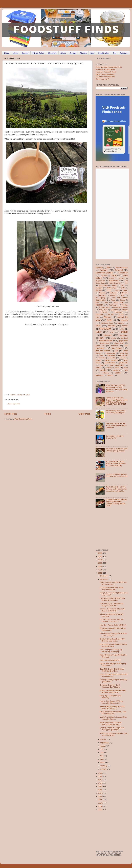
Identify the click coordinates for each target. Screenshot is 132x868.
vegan (118, 373)
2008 (100, 810)
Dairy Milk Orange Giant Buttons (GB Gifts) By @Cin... (112, 670)
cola (112, 332)
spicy (126, 368)
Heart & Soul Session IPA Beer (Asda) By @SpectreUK (111, 702)
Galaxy (112, 278)
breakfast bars (107, 323)
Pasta (113, 300)
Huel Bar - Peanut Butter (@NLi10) (113, 625)
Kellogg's (99, 288)
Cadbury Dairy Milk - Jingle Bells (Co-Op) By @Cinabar (112, 729)
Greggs (122, 278)
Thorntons (99, 315)
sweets (103, 370)
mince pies (123, 355)
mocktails (102, 358)
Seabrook (114, 310)
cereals (112, 326)
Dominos (104, 276)
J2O (126, 283)
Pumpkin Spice (104, 307)
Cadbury (104, 270)
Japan (114, 285)
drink (102, 338)
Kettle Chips (112, 288)
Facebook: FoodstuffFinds (105, 70)
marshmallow (111, 353)
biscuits (124, 320)
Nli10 (28, 395)
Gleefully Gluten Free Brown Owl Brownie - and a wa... (112, 640)
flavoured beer (106, 341)
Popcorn (99, 305)
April (102, 759)
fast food (124, 338)
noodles (113, 358)
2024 (100, 560)
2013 (100, 793)
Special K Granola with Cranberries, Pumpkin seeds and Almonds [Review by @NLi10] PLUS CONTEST (117, 401)
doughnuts (124, 335)
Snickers (104, 312)
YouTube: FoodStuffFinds (105, 77)
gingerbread (104, 343)
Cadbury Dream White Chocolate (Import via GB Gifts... (112, 610)
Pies (106, 302)
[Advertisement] (24, 365)
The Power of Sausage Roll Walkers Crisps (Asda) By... (113, 635)
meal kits (124, 353)
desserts (108, 335)
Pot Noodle (113, 305)
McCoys (102, 295)
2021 (100, 570)
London (117, 291)
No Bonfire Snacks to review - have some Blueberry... (113, 713)
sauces (98, 368)
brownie (13, 395)
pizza (102, 365)
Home (7, 53)
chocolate (105, 329)
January (103, 769)
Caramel (119, 270)
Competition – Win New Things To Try (115, 437)
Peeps (122, 300)
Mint (122, 295)
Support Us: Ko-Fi (102, 79)
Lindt (109, 290)
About (16, 53)
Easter (113, 275)
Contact (25, 53)
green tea (100, 346)
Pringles (125, 305)
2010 (100, 803)
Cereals (73, 53)
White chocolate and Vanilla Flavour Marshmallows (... (113, 583)
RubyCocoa (103, 310)
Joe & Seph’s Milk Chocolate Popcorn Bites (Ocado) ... (111, 723)
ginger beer (123, 341)
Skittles (125, 310)
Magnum (103, 293)
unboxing (106, 373)
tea (126, 370)
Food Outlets (104, 53)
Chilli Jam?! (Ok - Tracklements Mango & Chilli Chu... (112, 605)
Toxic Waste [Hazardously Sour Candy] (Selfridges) (116, 412)
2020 (100, 573)
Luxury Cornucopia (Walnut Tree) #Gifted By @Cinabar (112, 599)
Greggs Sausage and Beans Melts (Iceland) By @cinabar (113, 691)
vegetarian (100, 375)
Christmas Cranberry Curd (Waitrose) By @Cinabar (110, 686)
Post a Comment (14, 404)
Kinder (123, 288)
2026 (100, 553)
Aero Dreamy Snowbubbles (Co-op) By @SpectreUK (113, 645)
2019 (100, 773)
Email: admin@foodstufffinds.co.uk (109, 67)
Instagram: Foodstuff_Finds (106, 72)
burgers (121, 323)
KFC (122, 285)
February (104, 766)
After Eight (99, 268)
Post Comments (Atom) (24, 419)
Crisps (63, 53)
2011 (100, 800)
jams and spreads (103, 351)
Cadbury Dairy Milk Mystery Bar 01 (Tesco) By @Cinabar (117, 475)
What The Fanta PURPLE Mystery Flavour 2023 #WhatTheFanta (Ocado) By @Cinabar (116, 388)
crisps (124, 332)
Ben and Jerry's (122, 268)
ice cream (117, 348)
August (103, 746)
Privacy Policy (38, 53)
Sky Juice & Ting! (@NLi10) (110, 660)
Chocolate (52, 53)
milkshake (111, 355)
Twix (97, 317)
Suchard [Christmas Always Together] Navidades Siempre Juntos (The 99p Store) (116, 503)
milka (101, 355)
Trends (121, 315)
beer (110, 320)
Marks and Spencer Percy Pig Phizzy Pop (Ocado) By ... (111, 651)
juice (117, 351)
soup (117, 368)
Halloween (114, 281)
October (103, 739)
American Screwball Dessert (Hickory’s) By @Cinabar (117, 450)
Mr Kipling (100, 298)
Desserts (124, 53)
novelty (98, 360)
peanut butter (110, 363)
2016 (100, 783)
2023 (100, 563)
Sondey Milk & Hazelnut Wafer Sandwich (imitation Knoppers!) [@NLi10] (116, 464)
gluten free (119, 343)
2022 (100, 566)
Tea (115, 53)
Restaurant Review (120, 307)
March (103, 762)
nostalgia (123, 358)
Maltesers (114, 293)
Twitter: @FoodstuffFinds (105, 74)
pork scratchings (117, 365)
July (102, 749)
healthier (115, 346)
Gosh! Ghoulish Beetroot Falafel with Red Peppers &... (114, 675)
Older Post (84, 414)
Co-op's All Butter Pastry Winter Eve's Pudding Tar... (112, 588)
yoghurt (110, 375)
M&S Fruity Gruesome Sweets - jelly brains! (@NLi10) (113, 734)
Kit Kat (99, 290)
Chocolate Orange (104, 273)
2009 (100, 806)
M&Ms (125, 290)
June (102, 753)
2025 (100, 556)
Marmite (125, 293)
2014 (100, 790)
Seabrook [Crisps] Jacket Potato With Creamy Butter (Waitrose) (116, 425)
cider (122, 329)
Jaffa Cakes (103, 285)
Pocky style (118, 302)
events (113, 338)
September (105, 743)
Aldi (108, 267)
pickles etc (124, 363)
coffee (98, 332)
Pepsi (97, 303)
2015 (100, 787)
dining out (21, 395)
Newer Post (11, 414)
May (102, 756)
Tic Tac (111, 315)
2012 (100, 796)
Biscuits (83, 53)
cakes (98, 326)
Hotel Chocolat (115, 283)
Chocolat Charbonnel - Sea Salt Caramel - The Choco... (112, 621)
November (104, 579)
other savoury (111, 360)
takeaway (116, 370)
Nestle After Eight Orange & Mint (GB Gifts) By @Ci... (112, 707)
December (104, 576)
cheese (125, 326)
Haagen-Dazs (100, 281)
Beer (92, 53)
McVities (113, 295)
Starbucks (119, 312)
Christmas (123, 273)
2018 (100, 777)
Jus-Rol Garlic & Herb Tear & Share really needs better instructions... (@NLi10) (116, 489)
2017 (100, 780)
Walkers (107, 317)
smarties (109, 368)
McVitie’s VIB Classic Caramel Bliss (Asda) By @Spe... (113, 718)
